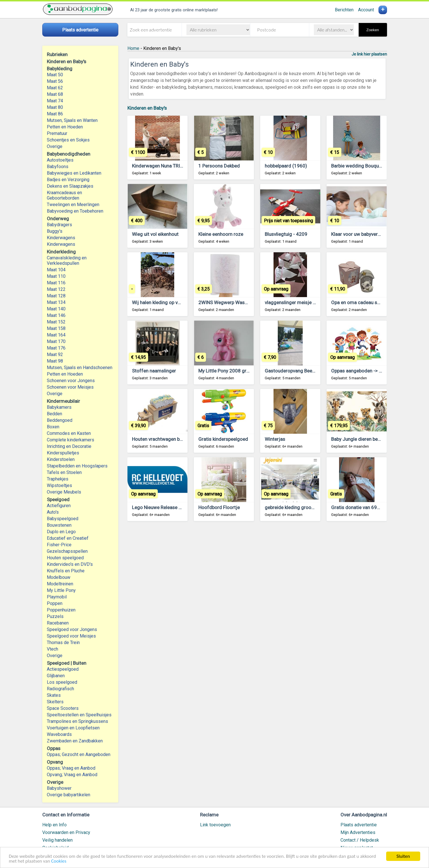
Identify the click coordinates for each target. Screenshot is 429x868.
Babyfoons (58, 167)
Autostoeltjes (60, 160)
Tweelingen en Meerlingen (73, 205)
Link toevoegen (215, 825)
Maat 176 (56, 348)
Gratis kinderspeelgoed (223, 439)
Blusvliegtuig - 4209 (286, 234)
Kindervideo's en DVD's (70, 564)
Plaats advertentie (359, 825)
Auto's (53, 512)
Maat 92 (55, 354)
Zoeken (373, 30)
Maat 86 (55, 114)
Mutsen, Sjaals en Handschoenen (80, 368)
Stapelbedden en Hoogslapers (77, 466)
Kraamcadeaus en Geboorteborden (64, 195)
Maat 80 (55, 107)
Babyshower (59, 788)
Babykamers (59, 407)
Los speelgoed (62, 682)
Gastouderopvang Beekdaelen (297, 371)
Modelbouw (59, 577)
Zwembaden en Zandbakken (75, 741)
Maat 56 (55, 81)
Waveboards (59, 734)
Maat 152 (56, 322)
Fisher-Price (59, 545)
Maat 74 (55, 101)
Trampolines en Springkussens (77, 721)
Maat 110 (56, 276)
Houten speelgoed (65, 558)
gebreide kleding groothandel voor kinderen (311, 507)
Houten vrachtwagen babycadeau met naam (179, 439)
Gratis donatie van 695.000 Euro (366, 507)
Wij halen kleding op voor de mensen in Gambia (182, 302)
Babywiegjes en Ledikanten (74, 173)
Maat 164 (56, 335)
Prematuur (57, 133)
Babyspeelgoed (63, 519)
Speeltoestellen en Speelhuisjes (79, 715)
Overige (55, 146)
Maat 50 (55, 75)
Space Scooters (63, 708)
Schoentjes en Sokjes (68, 140)
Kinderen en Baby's (147, 108)
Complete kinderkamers (71, 440)
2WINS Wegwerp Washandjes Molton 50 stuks (248, 302)
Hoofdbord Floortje (219, 507)
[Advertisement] (257, 596)
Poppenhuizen (61, 610)
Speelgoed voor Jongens (72, 629)
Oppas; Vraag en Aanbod (71, 768)
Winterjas (275, 439)
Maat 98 (55, 361)
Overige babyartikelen (69, 795)
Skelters (55, 702)
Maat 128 (56, 296)
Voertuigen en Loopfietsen (73, 728)
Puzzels (55, 616)
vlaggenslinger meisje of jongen (299, 302)
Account (366, 10)
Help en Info (54, 825)
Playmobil (57, 597)
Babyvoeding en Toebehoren (75, 211)
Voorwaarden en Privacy (66, 832)
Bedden (54, 414)
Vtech (52, 649)
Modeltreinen (60, 584)
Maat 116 (56, 283)
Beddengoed (60, 420)
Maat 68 (55, 94)
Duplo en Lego (61, 532)
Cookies (59, 861)
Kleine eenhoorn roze (221, 234)
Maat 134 (56, 302)
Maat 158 (56, 328)
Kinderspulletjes (63, 453)
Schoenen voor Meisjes (70, 387)
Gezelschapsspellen (67, 551)
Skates (54, 695)
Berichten (344, 10)
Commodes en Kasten (69, 433)
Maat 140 (56, 309)
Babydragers (59, 225)
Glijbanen (56, 676)
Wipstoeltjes (59, 485)
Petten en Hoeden (65, 127)
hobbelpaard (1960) (286, 166)
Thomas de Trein (63, 642)
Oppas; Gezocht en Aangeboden (79, 754)
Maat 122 (56, 289)
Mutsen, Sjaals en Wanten (72, 120)
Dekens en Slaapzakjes (70, 186)
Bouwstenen (59, 525)
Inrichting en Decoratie (69, 446)
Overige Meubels (64, 492)
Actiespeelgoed (63, 669)
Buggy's (55, 231)
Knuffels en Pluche (66, 571)
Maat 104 (56, 270)
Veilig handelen (57, 840)
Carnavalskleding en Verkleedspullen (67, 261)
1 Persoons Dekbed (219, 166)
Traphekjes (58, 479)
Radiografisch (60, 689)
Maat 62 (55, 88)
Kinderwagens (61, 238)
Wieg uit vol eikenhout (155, 234)
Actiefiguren (59, 506)
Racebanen (58, 623)
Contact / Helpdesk (360, 840)
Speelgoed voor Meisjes (71, 636)
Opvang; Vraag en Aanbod (72, 775)
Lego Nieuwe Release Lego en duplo (170, 507)
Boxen (53, 427)
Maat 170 (56, 341)
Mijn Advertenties (358, 832)
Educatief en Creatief (68, 538)
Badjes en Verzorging (68, 180)
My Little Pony (61, 590)
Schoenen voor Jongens (71, 381)
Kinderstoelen (61, 459)
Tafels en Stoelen (64, 472)
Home (133, 48)
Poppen (55, 603)
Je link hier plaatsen (369, 54)
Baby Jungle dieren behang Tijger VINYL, (374, 439)
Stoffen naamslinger (154, 371)
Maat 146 (56, 315)
